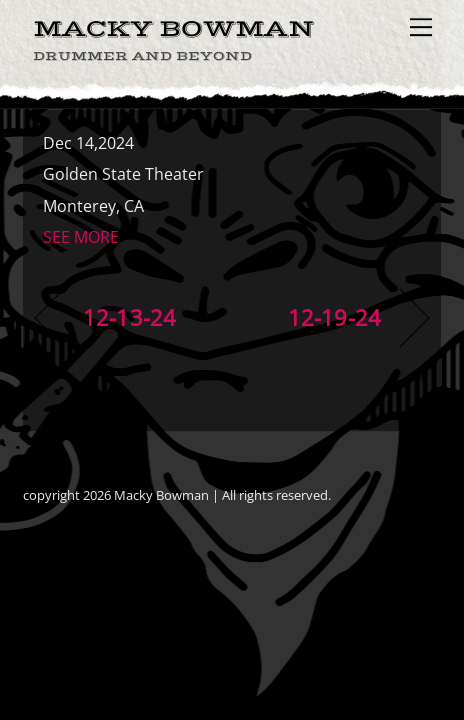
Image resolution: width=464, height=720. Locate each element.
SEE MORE (81, 237)
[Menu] (421, 27)
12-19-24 (334, 318)
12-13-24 (129, 318)
